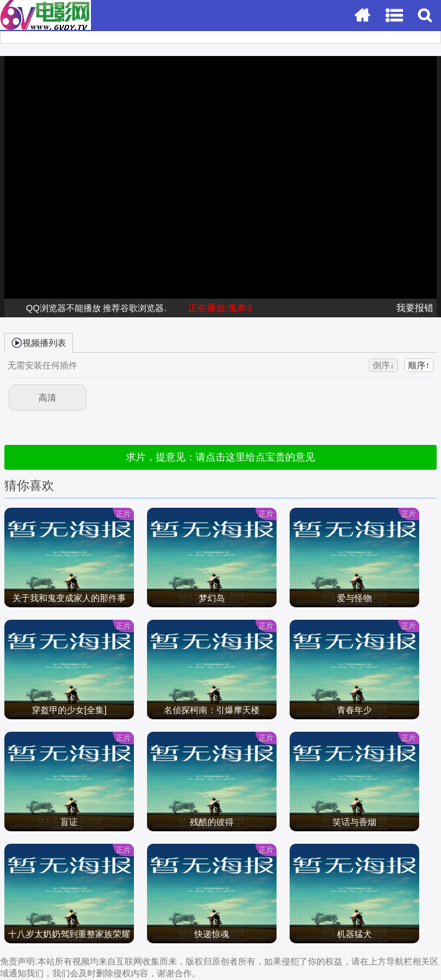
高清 (47, 398)
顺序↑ (419, 365)
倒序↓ (383, 365)
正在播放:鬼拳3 (220, 308)
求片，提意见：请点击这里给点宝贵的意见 (220, 457)
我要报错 (415, 308)
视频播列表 (39, 342)
